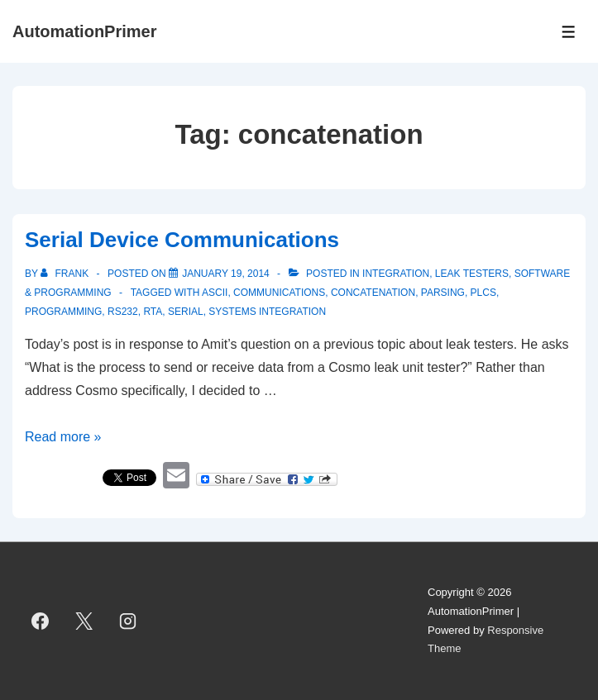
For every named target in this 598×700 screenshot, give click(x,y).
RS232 (123, 312)
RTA (153, 312)
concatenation (373, 293)
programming (63, 312)
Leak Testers (472, 274)
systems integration (267, 312)
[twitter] (84, 621)
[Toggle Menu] (569, 32)
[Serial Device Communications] (226, 274)
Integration (396, 274)
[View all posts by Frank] (66, 274)
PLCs (483, 293)
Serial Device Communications (182, 240)
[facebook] (41, 621)
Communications (279, 293)
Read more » (63, 437)
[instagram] (128, 621)
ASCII (215, 293)
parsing (443, 293)
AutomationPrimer (84, 31)
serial (186, 312)
